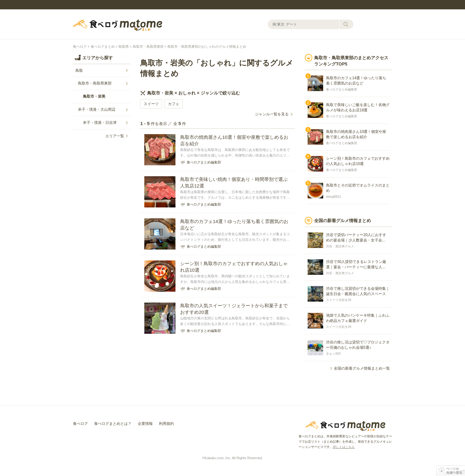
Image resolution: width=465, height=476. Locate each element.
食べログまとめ (117, 25)
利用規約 (166, 424)
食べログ (80, 46)
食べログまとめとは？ (113, 424)
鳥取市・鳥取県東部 (148, 46)
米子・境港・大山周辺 (97, 109)
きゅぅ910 (333, 354)
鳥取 (79, 70)
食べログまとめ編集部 (342, 89)
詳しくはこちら (344, 447)
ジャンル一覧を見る (272, 114)
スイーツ (151, 104)
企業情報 (145, 424)
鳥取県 (124, 46)
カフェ (174, 104)
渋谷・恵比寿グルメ (340, 246)
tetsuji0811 (333, 197)
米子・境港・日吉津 (100, 123)
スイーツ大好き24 (339, 300)
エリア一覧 (115, 136)
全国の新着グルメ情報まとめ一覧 (362, 368)
